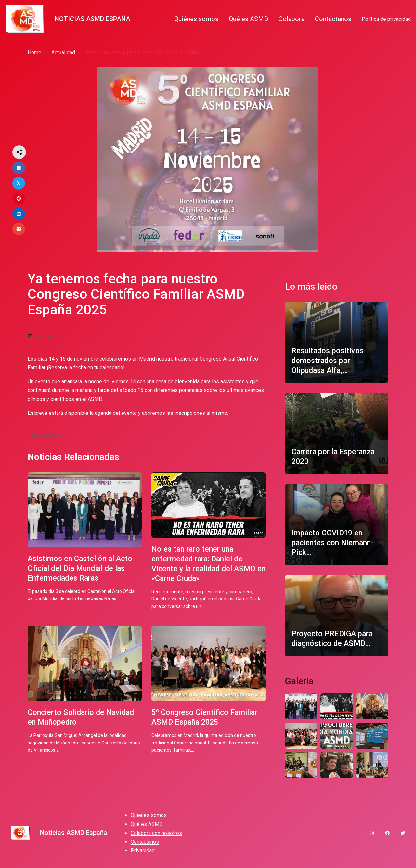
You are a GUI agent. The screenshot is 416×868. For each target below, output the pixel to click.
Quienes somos (149, 818)
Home (34, 53)
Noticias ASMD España (92, 19)
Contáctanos (145, 844)
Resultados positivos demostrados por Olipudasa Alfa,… (329, 361)
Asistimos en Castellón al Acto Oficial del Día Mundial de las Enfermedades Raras (82, 569)
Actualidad (63, 53)
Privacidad (143, 853)
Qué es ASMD (147, 827)
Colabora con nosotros (156, 835)
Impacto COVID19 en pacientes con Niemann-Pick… (334, 543)
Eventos (53, 435)
